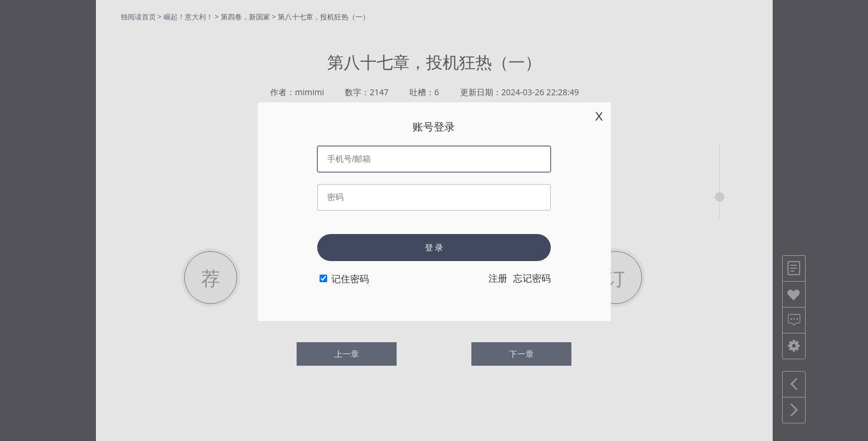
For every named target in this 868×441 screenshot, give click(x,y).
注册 (498, 278)
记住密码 (350, 279)
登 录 (434, 248)
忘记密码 (532, 278)
